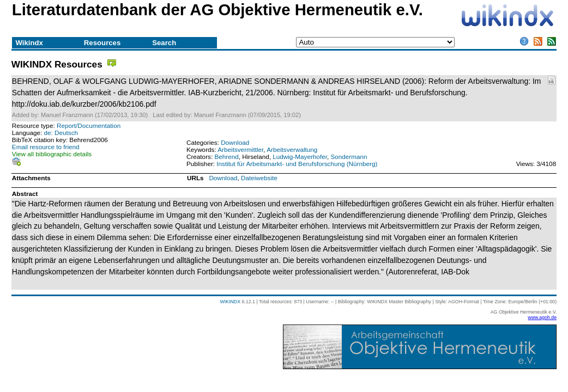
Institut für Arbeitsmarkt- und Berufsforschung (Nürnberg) (297, 164)
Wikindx (29, 43)
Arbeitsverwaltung (292, 149)
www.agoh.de (542, 317)
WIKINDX (230, 302)
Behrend (226, 157)
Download (235, 142)
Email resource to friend (46, 147)
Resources (102, 43)
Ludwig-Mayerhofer (300, 157)
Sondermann (349, 157)
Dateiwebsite (259, 178)
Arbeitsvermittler (240, 149)
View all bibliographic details (52, 154)
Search (164, 43)
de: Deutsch (61, 133)
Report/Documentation (89, 125)
